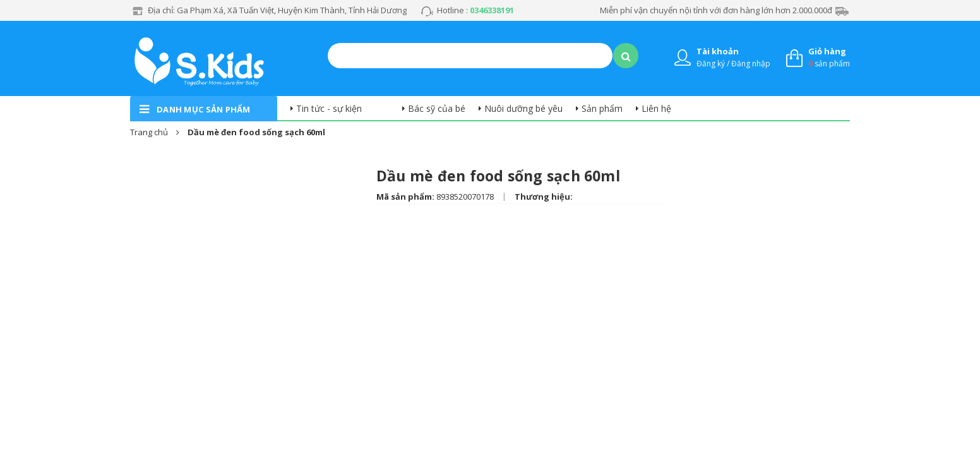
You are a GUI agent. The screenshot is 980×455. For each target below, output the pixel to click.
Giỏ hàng (827, 51)
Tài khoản (718, 51)
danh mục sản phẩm (204, 109)
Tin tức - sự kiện (329, 108)
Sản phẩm (602, 108)
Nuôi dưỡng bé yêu (523, 108)
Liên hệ (656, 108)
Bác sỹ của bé (437, 108)
